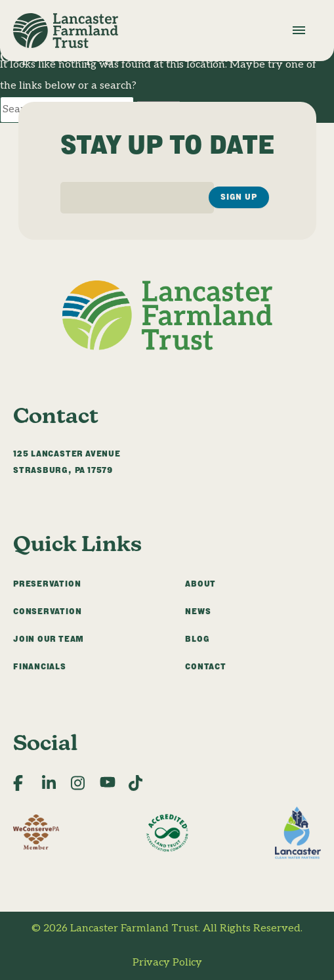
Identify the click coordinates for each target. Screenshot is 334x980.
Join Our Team (49, 639)
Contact (206, 666)
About (200, 584)
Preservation (47, 584)
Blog (197, 639)
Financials (40, 666)
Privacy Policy (167, 963)
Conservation (47, 611)
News (198, 611)
